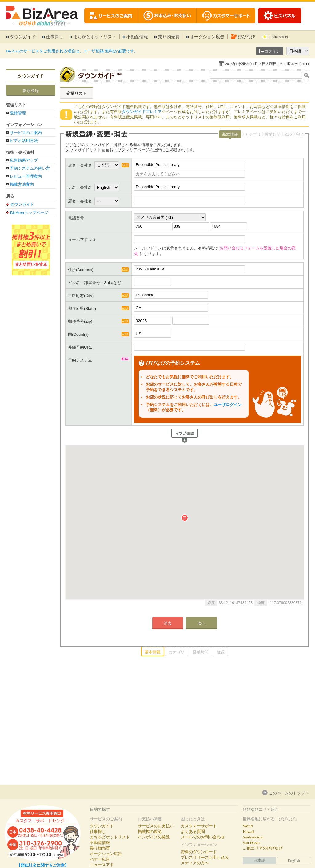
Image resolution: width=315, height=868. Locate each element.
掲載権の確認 (150, 831)
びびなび (246, 37)
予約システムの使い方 (30, 168)
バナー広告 (100, 859)
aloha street (278, 37)
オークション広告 (207, 37)
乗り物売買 (169, 37)
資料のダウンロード (199, 852)
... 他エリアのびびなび (263, 848)
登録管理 (18, 113)
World (248, 826)
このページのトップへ (289, 793)
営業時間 (273, 134)
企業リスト (76, 93)
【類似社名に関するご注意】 (43, 865)
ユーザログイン (228, 405)
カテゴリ (253, 134)
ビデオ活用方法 (24, 141)
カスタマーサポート (199, 826)
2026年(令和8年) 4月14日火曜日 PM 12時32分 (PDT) (267, 64)
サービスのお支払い (156, 826)
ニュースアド (102, 865)
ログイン (272, 51)
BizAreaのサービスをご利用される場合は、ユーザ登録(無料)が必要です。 (72, 51)
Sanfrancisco (253, 837)
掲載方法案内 (22, 184)
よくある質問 (193, 831)
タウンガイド (23, 37)
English (294, 860)
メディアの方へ (195, 863)
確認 (288, 134)
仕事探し (54, 37)
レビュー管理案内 (26, 176)
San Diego (251, 843)
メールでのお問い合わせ (203, 837)
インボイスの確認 (154, 837)
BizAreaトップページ (29, 213)
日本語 (259, 860)
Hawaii (249, 831)
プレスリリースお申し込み (205, 857)
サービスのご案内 (26, 133)
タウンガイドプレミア (142, 112)
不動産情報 (137, 37)
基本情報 (230, 134)
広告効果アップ (24, 160)
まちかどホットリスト (95, 37)
